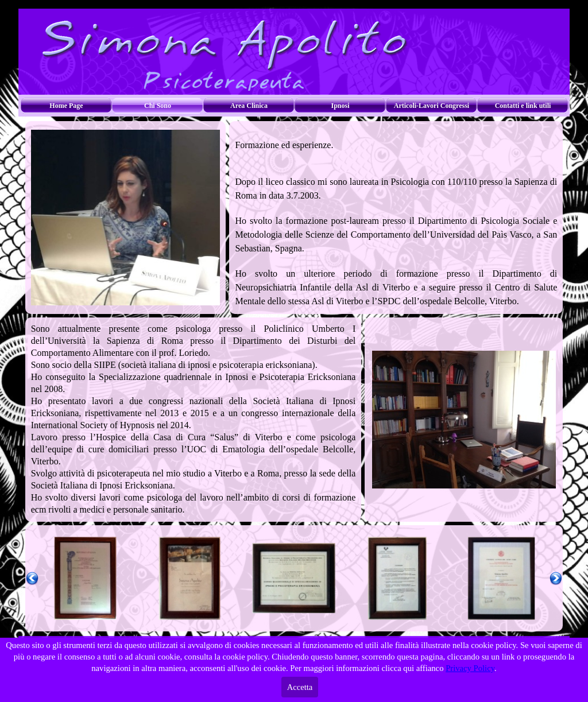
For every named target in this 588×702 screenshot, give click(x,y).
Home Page (66, 106)
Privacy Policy (470, 668)
